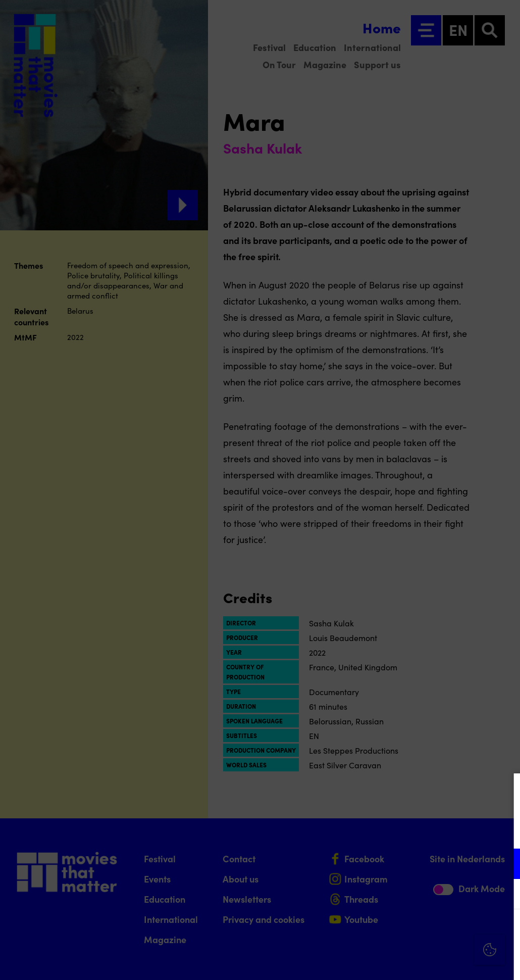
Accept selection (434, 961)
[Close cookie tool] (504, 792)
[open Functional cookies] (504, 865)
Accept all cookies (434, 932)
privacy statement (394, 831)
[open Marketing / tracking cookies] (504, 895)
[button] (424, 864)
